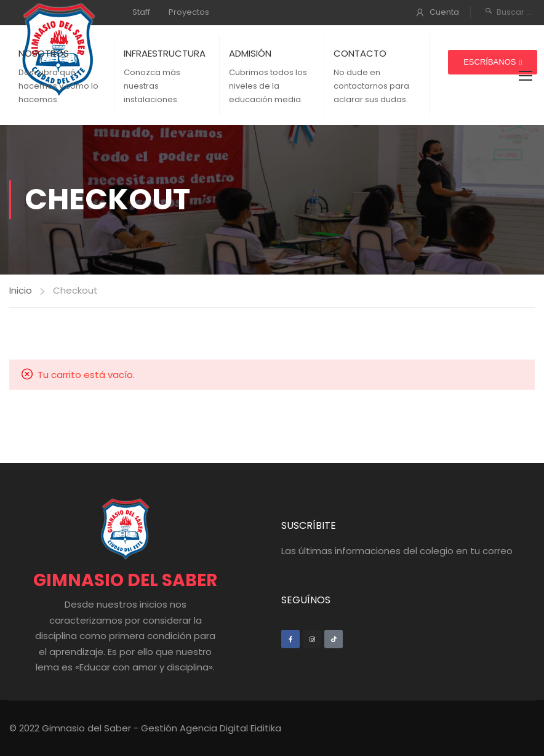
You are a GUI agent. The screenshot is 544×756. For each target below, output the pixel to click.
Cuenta (444, 12)
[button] (493, 62)
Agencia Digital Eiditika (230, 728)
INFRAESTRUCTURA (165, 53)
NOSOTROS (44, 53)
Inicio (21, 290)
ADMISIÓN (250, 53)
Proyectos (189, 12)
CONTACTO (360, 53)
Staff (141, 12)
